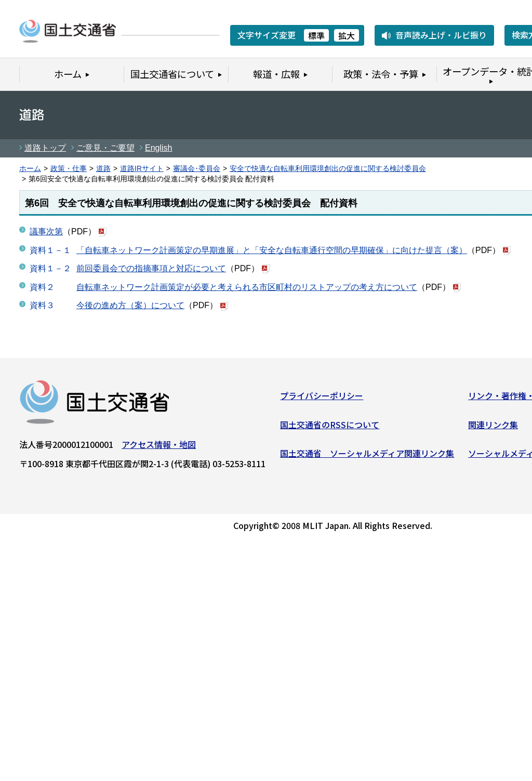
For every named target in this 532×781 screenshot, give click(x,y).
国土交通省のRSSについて (330, 426)
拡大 (347, 35)
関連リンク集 (493, 426)
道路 (103, 169)
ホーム (30, 169)
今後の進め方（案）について (130, 305)
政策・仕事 (69, 169)
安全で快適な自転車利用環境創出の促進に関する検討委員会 (328, 169)
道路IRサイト (142, 169)
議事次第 (46, 231)
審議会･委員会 (197, 169)
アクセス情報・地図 (159, 446)
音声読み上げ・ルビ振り (441, 35)
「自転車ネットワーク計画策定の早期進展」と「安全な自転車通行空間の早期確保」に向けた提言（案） (272, 250)
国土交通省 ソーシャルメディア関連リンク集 (367, 455)
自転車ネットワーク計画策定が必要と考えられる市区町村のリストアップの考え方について (247, 287)
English (158, 148)
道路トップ (45, 148)
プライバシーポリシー (322, 398)
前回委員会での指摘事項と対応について (151, 268)
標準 (316, 35)
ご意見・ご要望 (105, 148)
